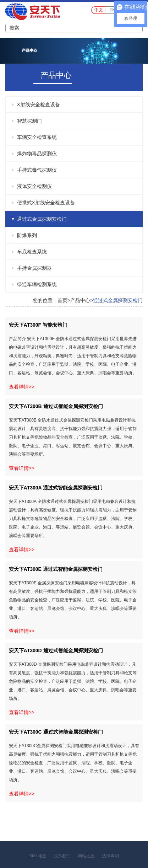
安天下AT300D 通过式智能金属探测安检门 (56, 650)
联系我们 (62, 856)
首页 (62, 300)
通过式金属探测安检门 (42, 219)
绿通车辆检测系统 (37, 284)
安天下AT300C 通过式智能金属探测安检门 (56, 732)
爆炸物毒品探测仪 (37, 154)
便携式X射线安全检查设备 (46, 203)
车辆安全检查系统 (37, 137)
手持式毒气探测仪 (37, 170)
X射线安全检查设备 (39, 105)
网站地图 (86, 856)
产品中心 (80, 300)
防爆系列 (27, 235)
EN (113, 10)
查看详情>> (22, 387)
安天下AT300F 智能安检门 (38, 325)
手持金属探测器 (34, 268)
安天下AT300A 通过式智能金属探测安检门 (56, 488)
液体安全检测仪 (34, 186)
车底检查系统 (32, 252)
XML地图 (38, 856)
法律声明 (110, 856)
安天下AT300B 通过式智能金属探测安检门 (56, 406)
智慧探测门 (29, 121)
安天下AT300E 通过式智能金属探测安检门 (56, 569)
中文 (99, 10)
